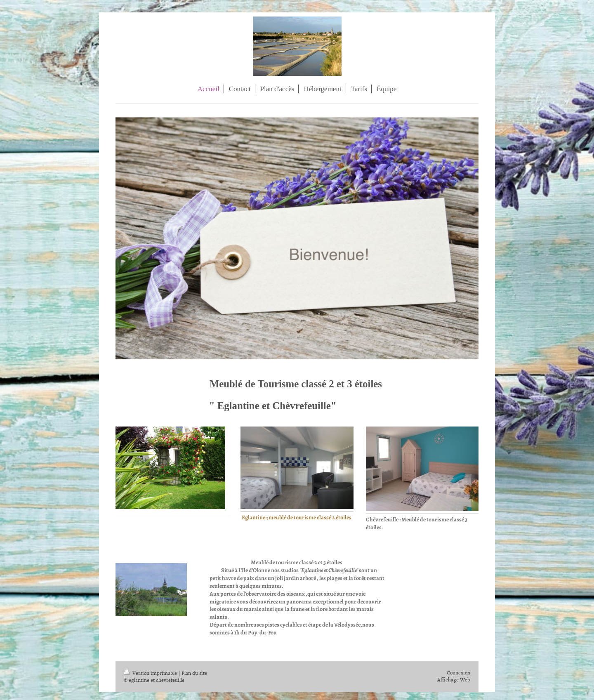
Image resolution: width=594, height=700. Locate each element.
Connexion (458, 672)
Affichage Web (454, 679)
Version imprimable (151, 673)
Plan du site (194, 673)
